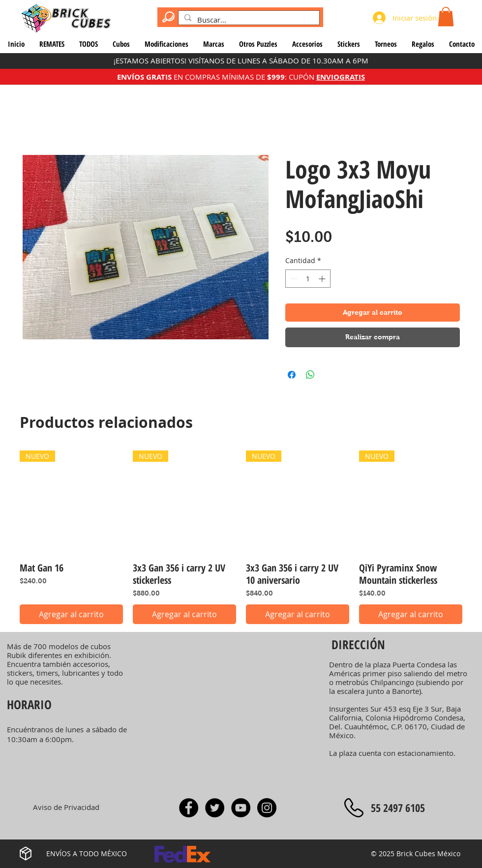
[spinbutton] (308, 279)
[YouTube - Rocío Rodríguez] (241, 808)
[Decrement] (293, 279)
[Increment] (323, 279)
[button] (446, 16)
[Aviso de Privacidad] (66, 808)
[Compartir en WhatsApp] (310, 375)
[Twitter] (215, 808)
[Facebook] (189, 808)
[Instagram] (267, 808)
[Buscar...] (248, 20)
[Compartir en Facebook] (292, 375)
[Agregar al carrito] (71, 614)
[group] (241, 537)
